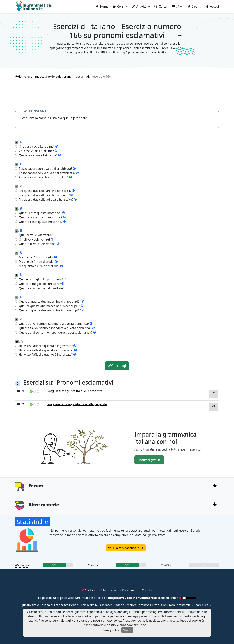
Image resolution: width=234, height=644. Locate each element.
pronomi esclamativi (77, 77)
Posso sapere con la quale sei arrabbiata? (46, 173)
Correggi (117, 366)
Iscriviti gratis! (149, 460)
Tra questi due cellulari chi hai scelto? (44, 195)
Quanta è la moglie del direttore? (41, 288)
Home (102, 6)
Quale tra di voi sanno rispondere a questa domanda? (55, 332)
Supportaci (108, 590)
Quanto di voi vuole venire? (37, 244)
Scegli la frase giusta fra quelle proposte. (75, 391)
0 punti (195, 6)
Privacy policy (111, 630)
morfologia (54, 77)
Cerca (161, 6)
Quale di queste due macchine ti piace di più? (49, 301)
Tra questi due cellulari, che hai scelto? (44, 191)
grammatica (36, 77)
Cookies (146, 590)
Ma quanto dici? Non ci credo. (38, 266)
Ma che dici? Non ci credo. (36, 262)
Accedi (213, 6)
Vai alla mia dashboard (126, 548)
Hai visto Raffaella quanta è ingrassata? (45, 346)
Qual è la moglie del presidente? (40, 279)
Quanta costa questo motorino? (40, 217)
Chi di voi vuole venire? (34, 239)
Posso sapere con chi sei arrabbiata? (43, 177)
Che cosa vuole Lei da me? (36, 146)
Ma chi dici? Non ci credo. (35, 257)
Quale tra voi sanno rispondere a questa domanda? (53, 324)
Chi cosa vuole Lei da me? (36, 151)
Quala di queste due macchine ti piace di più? (49, 310)
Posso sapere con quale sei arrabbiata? (45, 169)
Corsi (120, 6)
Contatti (88, 590)
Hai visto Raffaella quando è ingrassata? (45, 350)
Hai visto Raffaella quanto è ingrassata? (45, 355)
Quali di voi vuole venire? (35, 235)
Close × (127, 630)
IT (177, 6)
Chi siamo (128, 590)
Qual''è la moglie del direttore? (39, 284)
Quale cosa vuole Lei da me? (37, 155)
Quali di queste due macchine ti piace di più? (49, 306)
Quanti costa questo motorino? (39, 213)
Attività (141, 6)
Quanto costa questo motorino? (40, 222)
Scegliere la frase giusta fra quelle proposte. (77, 404)
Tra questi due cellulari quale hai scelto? (45, 200)
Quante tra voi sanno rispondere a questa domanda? (54, 328)
